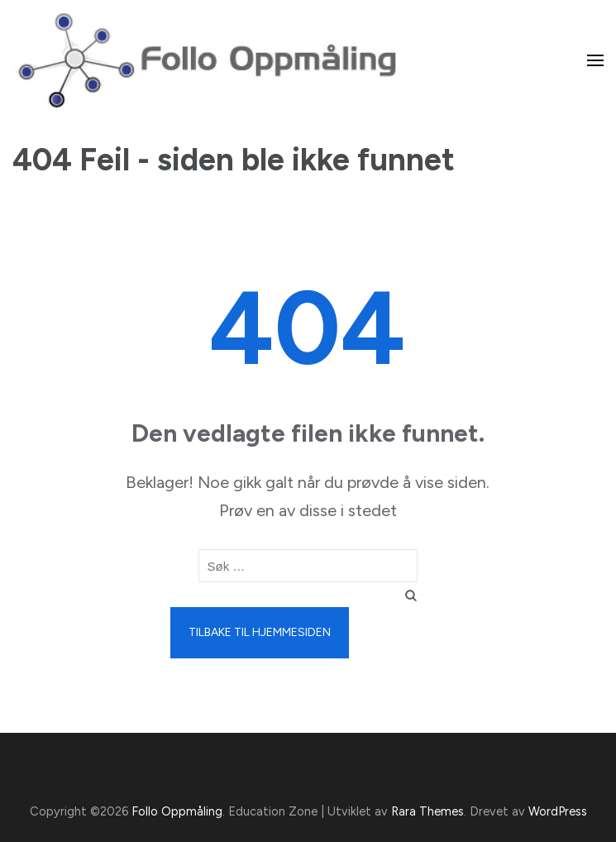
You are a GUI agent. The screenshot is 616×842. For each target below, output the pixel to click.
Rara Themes (427, 811)
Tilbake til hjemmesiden (260, 632)
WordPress (558, 811)
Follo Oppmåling (177, 811)
